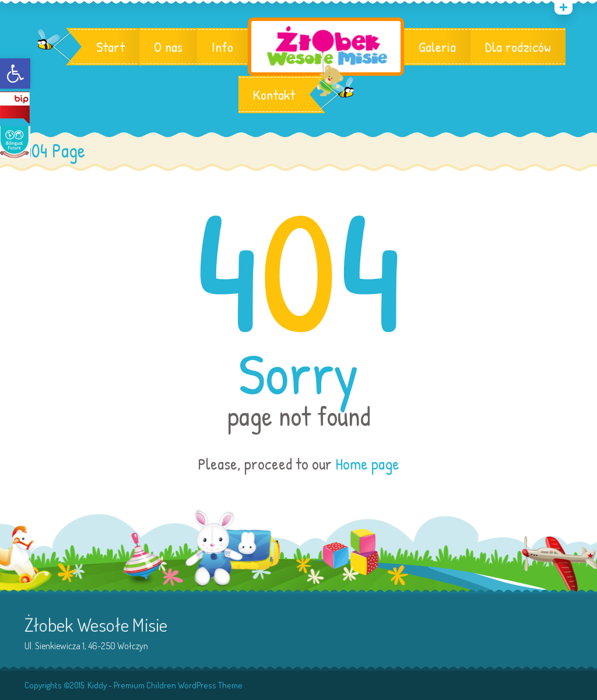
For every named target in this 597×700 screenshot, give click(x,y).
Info (222, 47)
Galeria (437, 47)
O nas (168, 47)
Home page (367, 464)
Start (110, 47)
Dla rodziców (518, 47)
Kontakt (274, 94)
